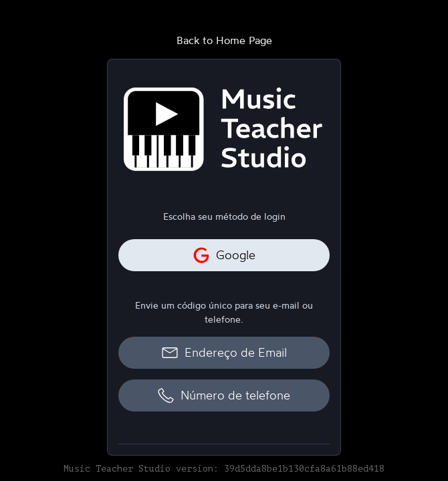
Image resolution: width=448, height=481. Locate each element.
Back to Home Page (224, 40)
